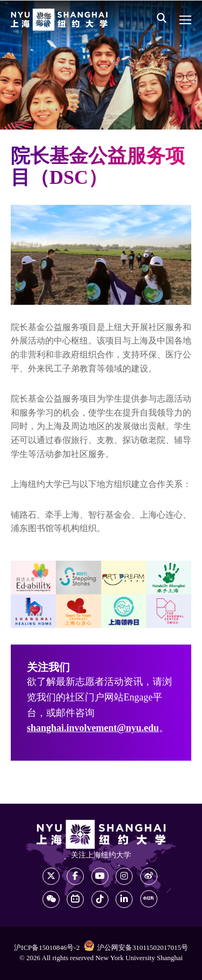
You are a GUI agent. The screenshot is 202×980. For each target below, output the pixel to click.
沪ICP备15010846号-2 (47, 948)
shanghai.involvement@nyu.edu (93, 728)
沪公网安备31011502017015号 (136, 947)
